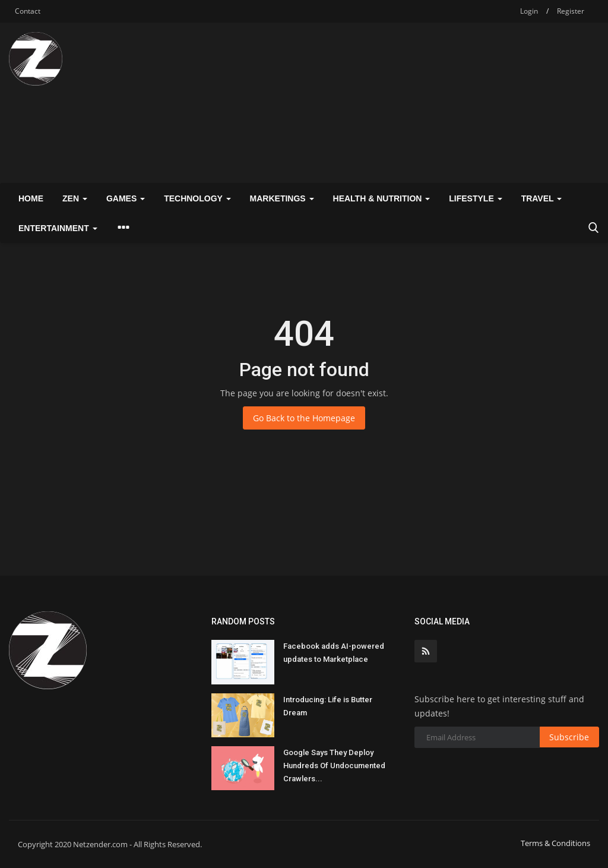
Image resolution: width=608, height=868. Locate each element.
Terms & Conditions (555, 843)
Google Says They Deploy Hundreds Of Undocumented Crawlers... (334, 766)
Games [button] (126, 198)
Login (529, 11)
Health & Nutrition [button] (382, 198)
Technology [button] (197, 198)
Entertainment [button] (58, 228)
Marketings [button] (282, 198)
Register (571, 11)
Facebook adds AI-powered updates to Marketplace (334, 653)
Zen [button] (75, 198)
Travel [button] (542, 198)
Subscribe (569, 737)
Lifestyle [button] (475, 198)
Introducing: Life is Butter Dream (328, 706)
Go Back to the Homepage (304, 418)
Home (31, 198)
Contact (28, 11)
